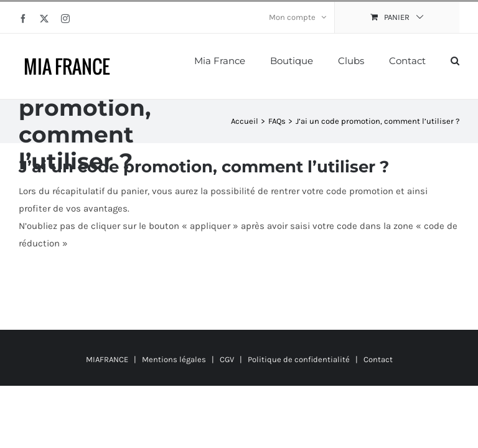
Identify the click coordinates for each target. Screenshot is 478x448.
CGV (227, 359)
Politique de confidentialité (299, 359)
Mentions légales (174, 359)
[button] (455, 60)
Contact (378, 359)
